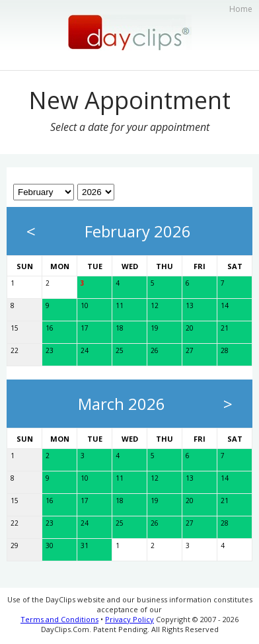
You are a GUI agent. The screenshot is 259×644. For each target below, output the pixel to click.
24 (85, 350)
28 (225, 350)
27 (190, 350)
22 (15, 350)
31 (85, 545)
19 (155, 328)
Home (241, 9)
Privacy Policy (129, 619)
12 (155, 305)
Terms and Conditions (59, 619)
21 (225, 328)
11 (120, 305)
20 (190, 328)
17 (85, 328)
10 (85, 305)
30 (50, 545)
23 (50, 350)
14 (225, 305)
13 (190, 305)
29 (15, 545)
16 (50, 328)
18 (120, 328)
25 (120, 350)
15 (15, 328)
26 (155, 350)
